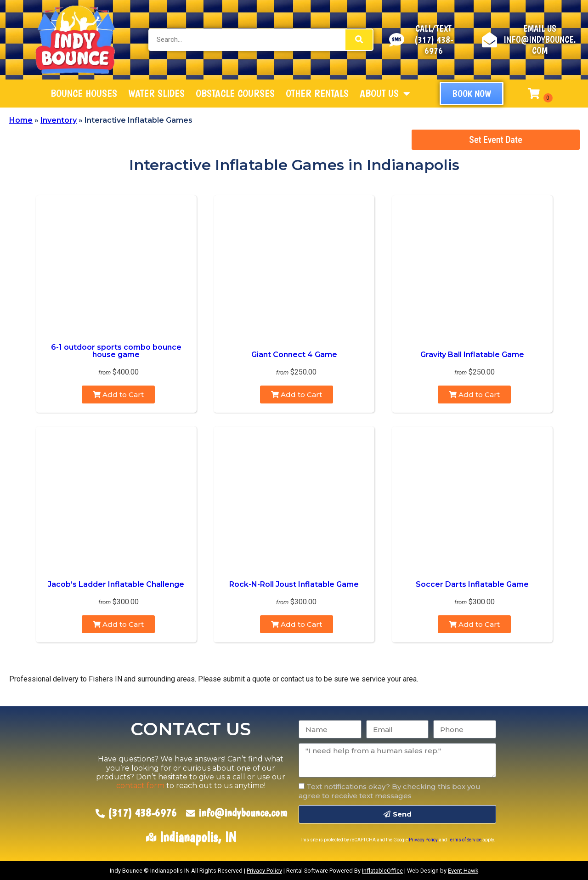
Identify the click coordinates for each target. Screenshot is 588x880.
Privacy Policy (423, 840)
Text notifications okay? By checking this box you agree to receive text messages (390, 791)
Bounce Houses (84, 93)
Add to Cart (118, 395)
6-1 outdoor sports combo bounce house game (116, 351)
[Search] (359, 40)
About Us (385, 94)
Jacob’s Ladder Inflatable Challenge (116, 584)
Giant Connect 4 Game (294, 355)
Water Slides (156, 93)
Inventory (59, 120)
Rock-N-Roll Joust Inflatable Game (294, 584)
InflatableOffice (382, 871)
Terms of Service (465, 840)
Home (21, 120)
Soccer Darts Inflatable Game (472, 584)
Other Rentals (317, 93)
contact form (140, 786)
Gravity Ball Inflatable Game (472, 355)
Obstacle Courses (235, 93)
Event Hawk (463, 871)
